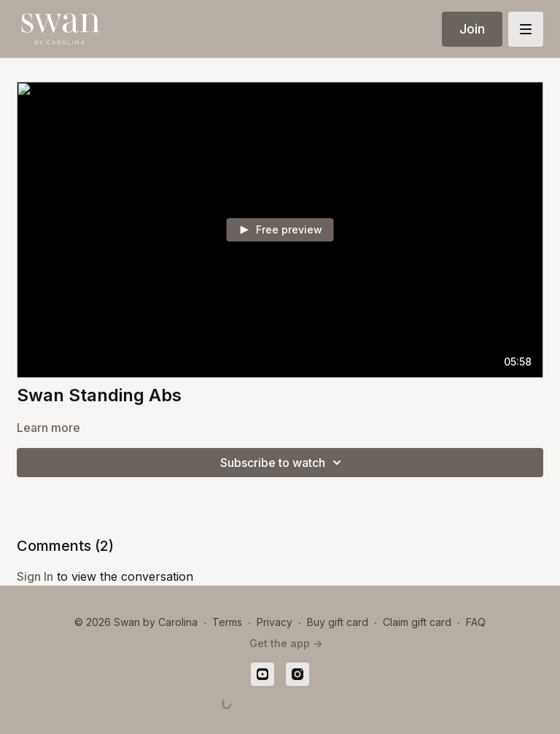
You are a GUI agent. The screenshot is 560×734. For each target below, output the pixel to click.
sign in (35, 576)
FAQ (476, 622)
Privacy (275, 622)
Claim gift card (417, 622)
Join (472, 29)
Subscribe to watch (283, 463)
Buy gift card (338, 622)
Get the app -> (286, 643)
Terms (227, 622)
